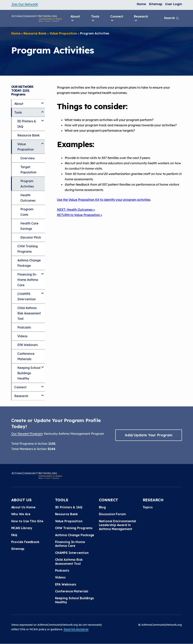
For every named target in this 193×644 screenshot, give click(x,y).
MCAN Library (22, 528)
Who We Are (21, 514)
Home (141, 4)
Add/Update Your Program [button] (148, 435)
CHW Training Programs (28, 249)
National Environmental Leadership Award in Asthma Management (117, 525)
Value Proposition (63, 33)
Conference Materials (26, 356)
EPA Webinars (28, 345)
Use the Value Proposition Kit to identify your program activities (104, 200)
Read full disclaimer (76, 629)
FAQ (14, 535)
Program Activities (27, 184)
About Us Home (23, 507)
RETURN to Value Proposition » (80, 215)
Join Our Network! (25, 4)
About (75, 18)
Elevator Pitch (31, 237)
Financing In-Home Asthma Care (28, 280)
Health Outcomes (28, 198)
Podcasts (24, 327)
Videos (22, 336)
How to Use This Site (27, 521)
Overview (28, 158)
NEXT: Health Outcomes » (76, 210)
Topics (148, 507)
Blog (102, 507)
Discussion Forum (112, 514)
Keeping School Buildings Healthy (29, 373)
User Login (173, 4)
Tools (95, 18)
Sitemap (156, 4)
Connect (117, 18)
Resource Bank (35, 33)
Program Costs (27, 212)
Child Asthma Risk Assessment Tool (29, 313)
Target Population (28, 170)
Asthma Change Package (29, 263)
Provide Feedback (25, 542)
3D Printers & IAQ (27, 124)
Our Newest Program (27, 434)
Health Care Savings (29, 226)
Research (141, 18)
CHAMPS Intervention (26, 296)
